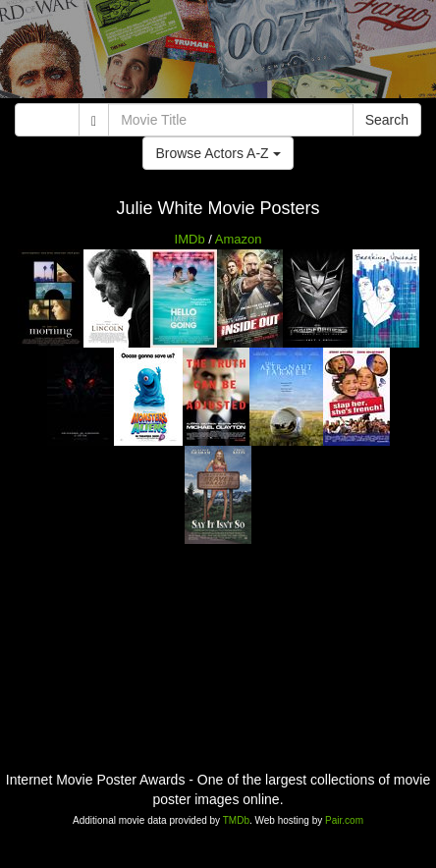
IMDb (190, 239)
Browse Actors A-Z (218, 153)
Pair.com (344, 820)
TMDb (236, 820)
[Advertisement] (218, 54)
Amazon (239, 239)
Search (387, 120)
